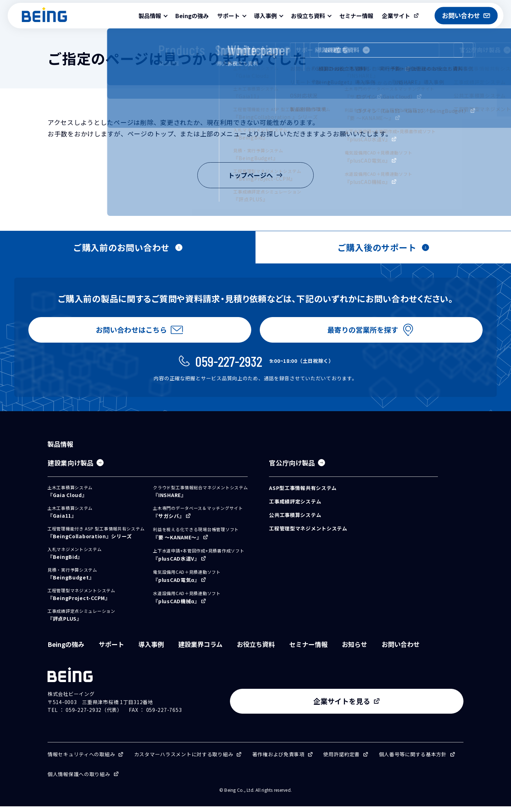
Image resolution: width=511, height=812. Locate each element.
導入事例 (151, 650)
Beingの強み (192, 16)
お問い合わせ (401, 650)
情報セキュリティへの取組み (81, 760)
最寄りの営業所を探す (361, 332)
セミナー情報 (356, 16)
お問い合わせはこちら (130, 332)
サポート (111, 650)
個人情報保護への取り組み (79, 780)
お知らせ (355, 650)
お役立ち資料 (256, 650)
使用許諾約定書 (342, 760)
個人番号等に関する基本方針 (413, 760)
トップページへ (255, 175)
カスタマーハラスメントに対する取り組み (184, 760)
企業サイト (396, 16)
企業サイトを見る (405, 707)
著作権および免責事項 (278, 760)
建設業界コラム (200, 650)
